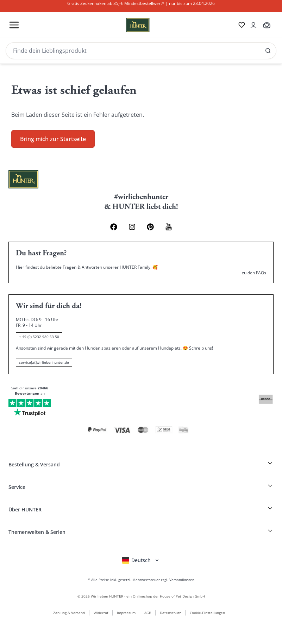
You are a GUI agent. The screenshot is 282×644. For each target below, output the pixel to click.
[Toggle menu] (14, 25)
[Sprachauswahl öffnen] (141, 560)
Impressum (126, 613)
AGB (148, 613)
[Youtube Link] (169, 227)
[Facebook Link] (114, 227)
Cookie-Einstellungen (207, 613)
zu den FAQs (254, 273)
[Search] (141, 51)
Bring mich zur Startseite (53, 139)
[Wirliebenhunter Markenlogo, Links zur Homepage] (129, 25)
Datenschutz (170, 613)
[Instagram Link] (132, 227)
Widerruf (101, 613)
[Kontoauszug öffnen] (253, 25)
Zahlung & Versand (69, 613)
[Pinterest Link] (150, 227)
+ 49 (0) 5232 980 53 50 (39, 337)
